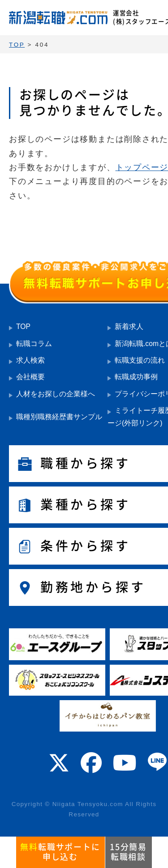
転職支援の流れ (140, 360)
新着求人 (129, 327)
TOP (23, 327)
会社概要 (30, 377)
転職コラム (34, 344)
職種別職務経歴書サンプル (59, 417)
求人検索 (30, 360)
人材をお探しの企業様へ (56, 394)
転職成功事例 (136, 377)
